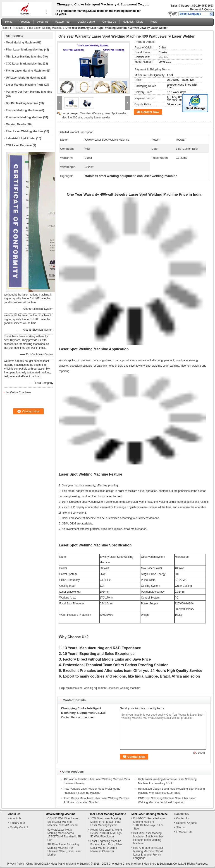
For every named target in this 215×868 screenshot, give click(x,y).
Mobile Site (184, 832)
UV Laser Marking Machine (23, 78)
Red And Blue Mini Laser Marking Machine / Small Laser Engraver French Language (148, 853)
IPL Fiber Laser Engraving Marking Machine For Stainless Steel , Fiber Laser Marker (64, 850)
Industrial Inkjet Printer (21, 138)
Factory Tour (63, 22)
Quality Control (86, 22)
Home (9, 22)
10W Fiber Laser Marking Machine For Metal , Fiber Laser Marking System (106, 822)
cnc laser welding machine (124, 688)
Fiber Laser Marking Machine (25, 50)
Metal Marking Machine (21, 43)
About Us (43, 22)
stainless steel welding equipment (86, 688)
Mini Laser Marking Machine (24, 57)
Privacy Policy (16, 864)
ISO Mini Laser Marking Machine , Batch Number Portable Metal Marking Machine (148, 838)
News (154, 22)
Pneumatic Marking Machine (24, 117)
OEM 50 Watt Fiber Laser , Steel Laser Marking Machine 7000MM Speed (64, 822)
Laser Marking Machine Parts (25, 85)
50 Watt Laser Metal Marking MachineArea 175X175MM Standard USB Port (64, 835)
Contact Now (150, 112)
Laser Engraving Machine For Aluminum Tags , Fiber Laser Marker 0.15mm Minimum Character (106, 846)
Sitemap (181, 827)
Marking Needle (16, 124)
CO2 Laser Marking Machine (24, 64)
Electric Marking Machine (22, 110)
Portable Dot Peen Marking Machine (29, 92)
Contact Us (109, 22)
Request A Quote (201, 10)
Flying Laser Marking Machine (25, 71)
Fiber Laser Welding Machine (45, 28)
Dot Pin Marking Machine (22, 103)
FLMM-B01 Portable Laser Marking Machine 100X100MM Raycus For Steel (149, 824)
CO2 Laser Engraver (19, 145)
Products (25, 22)
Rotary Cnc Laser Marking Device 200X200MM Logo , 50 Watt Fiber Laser (107, 833)
